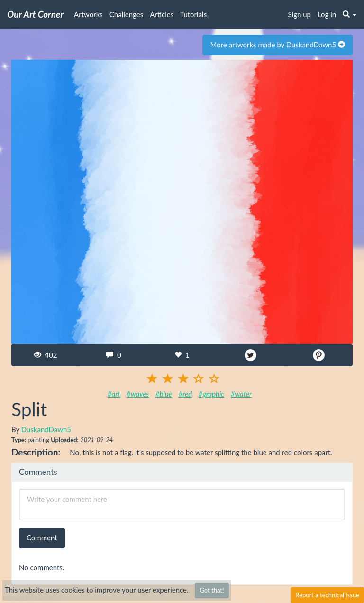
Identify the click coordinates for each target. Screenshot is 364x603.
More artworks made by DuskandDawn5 (278, 45)
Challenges (126, 14)
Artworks (88, 14)
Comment (42, 538)
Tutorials (193, 14)
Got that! (212, 590)
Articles (162, 14)
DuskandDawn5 (46, 429)
